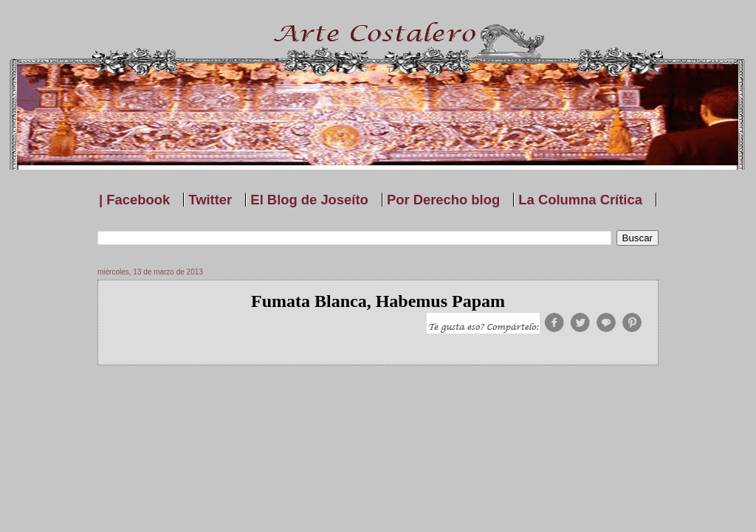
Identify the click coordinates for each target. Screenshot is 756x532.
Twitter (210, 200)
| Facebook (134, 200)
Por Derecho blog (443, 200)
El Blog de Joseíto (309, 200)
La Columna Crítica (580, 200)
